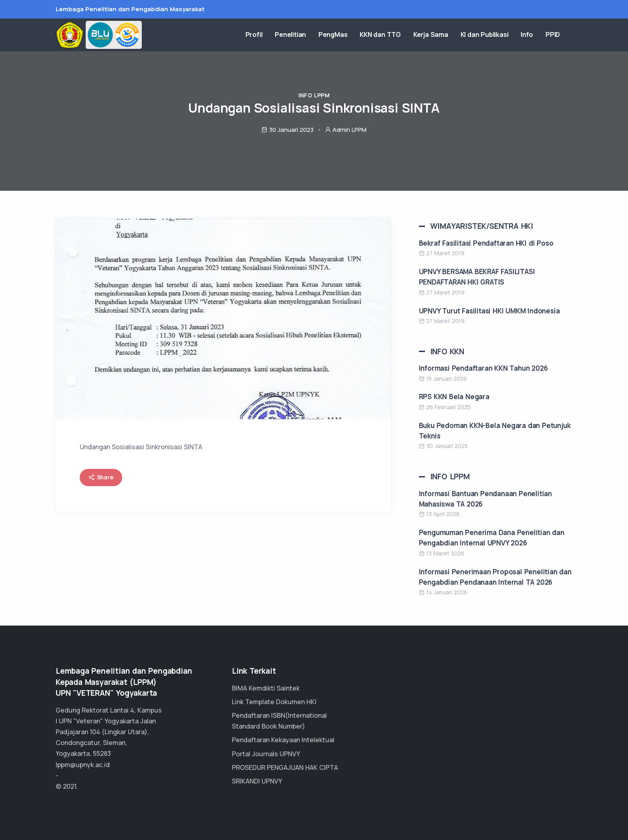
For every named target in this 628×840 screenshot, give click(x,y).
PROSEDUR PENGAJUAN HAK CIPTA (285, 767)
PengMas (359, 36)
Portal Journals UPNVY (266, 754)
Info (536, 36)
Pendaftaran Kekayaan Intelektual (283, 740)
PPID (557, 36)
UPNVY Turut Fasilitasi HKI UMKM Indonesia (489, 311)
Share (101, 477)
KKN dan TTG (402, 36)
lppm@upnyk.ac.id (83, 765)
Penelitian (320, 36)
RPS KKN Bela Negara (454, 397)
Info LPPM (314, 95)
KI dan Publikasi (497, 36)
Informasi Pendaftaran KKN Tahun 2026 (483, 368)
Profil (289, 36)
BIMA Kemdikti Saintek (266, 688)
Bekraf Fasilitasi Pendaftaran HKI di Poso (486, 243)
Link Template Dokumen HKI (274, 702)
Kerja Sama (448, 36)
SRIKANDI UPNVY (257, 781)
